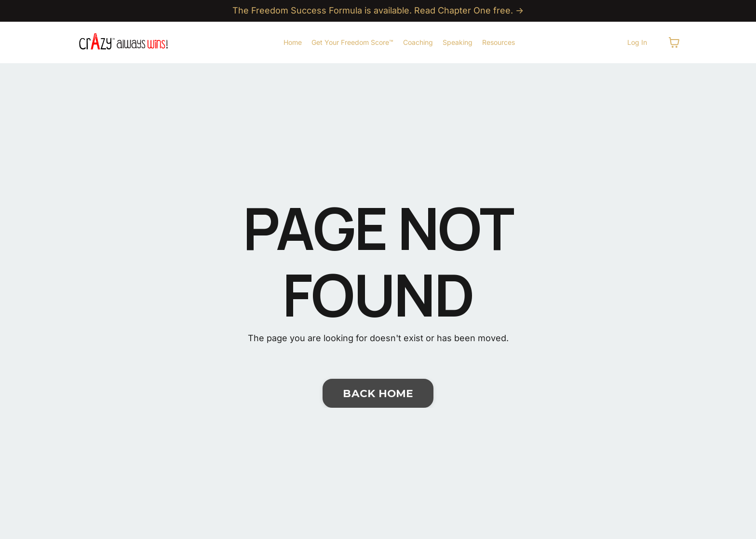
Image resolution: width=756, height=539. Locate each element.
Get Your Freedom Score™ (352, 42)
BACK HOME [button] (378, 393)
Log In (637, 42)
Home (293, 42)
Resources (499, 42)
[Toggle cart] (674, 42)
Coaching (418, 42)
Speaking (458, 42)
